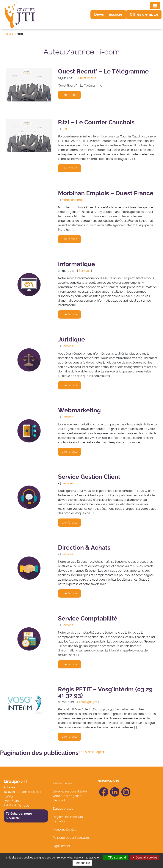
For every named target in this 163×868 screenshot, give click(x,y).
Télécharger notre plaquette (19, 816)
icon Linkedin (115, 789)
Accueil (8, 34)
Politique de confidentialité (71, 838)
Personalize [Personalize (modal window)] (82, 863)
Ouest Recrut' (87, 78)
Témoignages (88, 702)
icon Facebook (104, 789)
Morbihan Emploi (73, 200)
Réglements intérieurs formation (68, 819)
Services (84, 271)
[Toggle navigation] (155, 6)
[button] (108, 15)
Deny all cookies (145, 857)
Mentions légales (64, 829)
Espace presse (63, 809)
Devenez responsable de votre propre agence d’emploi (70, 796)
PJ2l (64, 129)
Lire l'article (69, 95)
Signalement (61, 846)
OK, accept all (116, 857)
